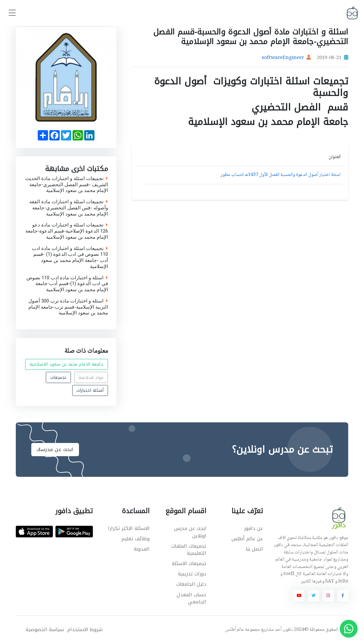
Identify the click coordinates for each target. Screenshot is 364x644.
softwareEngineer (283, 58)
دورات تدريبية (192, 574)
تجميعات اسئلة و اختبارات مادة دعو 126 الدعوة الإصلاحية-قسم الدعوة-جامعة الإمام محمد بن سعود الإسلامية (67, 231)
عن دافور (254, 528)
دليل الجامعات (191, 584)
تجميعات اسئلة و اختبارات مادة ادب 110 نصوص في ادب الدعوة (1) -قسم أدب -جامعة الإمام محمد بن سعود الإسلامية (70, 258)
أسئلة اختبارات (90, 390)
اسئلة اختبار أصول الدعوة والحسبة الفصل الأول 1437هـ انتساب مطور (280, 175)
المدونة (142, 549)
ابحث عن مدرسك (55, 449)
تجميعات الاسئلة (189, 563)
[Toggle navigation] (12, 13)
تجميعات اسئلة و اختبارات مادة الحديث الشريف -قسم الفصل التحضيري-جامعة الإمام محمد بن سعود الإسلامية (67, 185)
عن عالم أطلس (247, 539)
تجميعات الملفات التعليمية (189, 550)
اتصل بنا (254, 549)
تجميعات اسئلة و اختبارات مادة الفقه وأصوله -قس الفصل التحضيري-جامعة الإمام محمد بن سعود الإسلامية (69, 208)
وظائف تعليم (136, 539)
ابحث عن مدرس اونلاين (190, 532)
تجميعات (58, 377)
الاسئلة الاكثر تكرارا (129, 528)
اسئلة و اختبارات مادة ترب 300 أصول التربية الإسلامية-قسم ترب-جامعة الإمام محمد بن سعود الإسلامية (68, 307)
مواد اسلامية (91, 377)
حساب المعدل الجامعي (192, 598)
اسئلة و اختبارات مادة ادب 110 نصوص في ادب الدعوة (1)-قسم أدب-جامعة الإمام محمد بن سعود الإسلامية (67, 284)
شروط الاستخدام (85, 630)
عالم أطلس (235, 630)
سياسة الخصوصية (45, 630)
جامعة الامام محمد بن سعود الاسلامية (67, 364)
